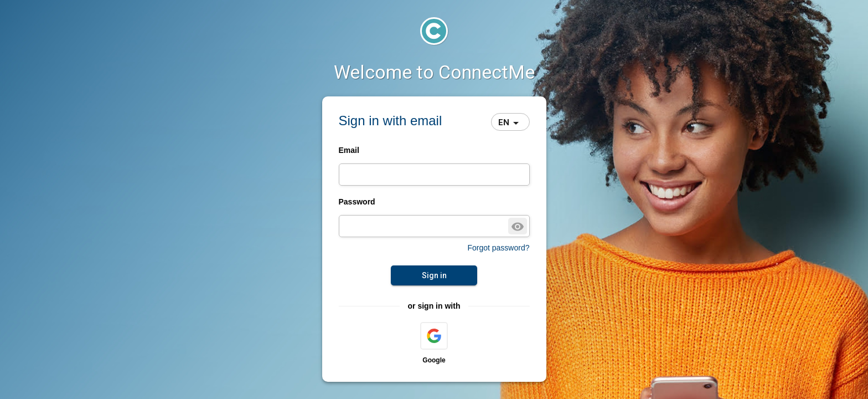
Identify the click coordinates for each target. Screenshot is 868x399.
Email (349, 150)
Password (357, 202)
